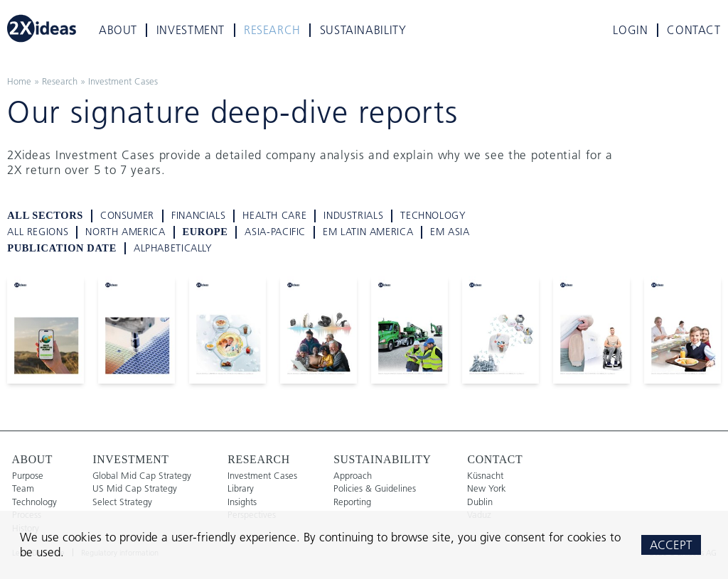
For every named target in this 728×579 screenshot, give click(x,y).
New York (487, 488)
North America (125, 232)
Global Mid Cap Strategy (142, 476)
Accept (671, 545)
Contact (694, 29)
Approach (353, 476)
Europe (205, 232)
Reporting (352, 502)
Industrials (353, 216)
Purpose (28, 476)
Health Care (274, 216)
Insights (242, 502)
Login (630, 29)
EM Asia (450, 232)
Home (19, 81)
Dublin (480, 502)
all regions (38, 232)
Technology (433, 216)
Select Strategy (122, 502)
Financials (198, 216)
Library (241, 488)
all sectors (45, 215)
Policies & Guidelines (375, 488)
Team (23, 488)
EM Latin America (368, 232)
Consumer (127, 216)
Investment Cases (123, 81)
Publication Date (62, 248)
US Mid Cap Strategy (135, 488)
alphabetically (173, 248)
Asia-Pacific (275, 232)
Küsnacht (485, 476)
